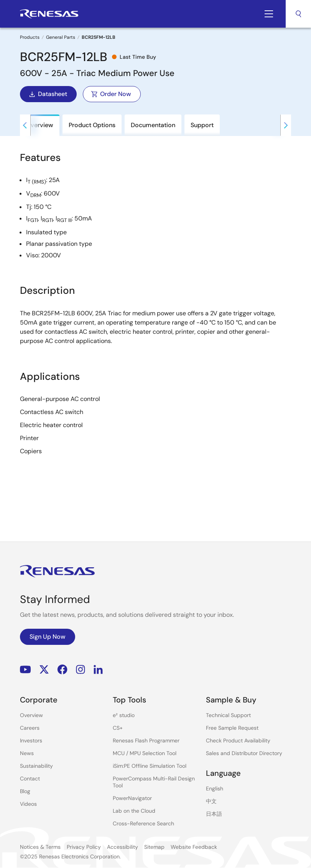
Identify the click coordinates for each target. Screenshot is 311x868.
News (27, 753)
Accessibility (123, 847)
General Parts (61, 37)
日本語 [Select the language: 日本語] (214, 814)
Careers (30, 728)
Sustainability (36, 766)
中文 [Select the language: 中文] (211, 801)
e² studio (124, 715)
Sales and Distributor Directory (244, 753)
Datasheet (48, 94)
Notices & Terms (40, 847)
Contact (30, 779)
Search (298, 14)
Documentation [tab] (153, 125)
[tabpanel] (155, 303)
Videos (28, 804)
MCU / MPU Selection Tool (145, 753)
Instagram (81, 669)
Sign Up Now (48, 637)
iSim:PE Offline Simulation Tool (150, 766)
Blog (25, 791)
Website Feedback (194, 847)
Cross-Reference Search (143, 823)
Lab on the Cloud (134, 811)
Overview (31, 715)
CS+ (118, 728)
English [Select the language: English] (215, 788)
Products (30, 37)
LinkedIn (98, 669)
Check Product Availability (238, 740)
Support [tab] (202, 125)
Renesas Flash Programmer (146, 740)
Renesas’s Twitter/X (44, 669)
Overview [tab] (40, 125)
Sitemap (154, 847)
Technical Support (228, 715)
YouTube (26, 669)
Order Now (111, 94)
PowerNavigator (132, 798)
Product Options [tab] (92, 125)
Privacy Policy (84, 847)
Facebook (62, 669)
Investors (31, 740)
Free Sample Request (232, 728)
